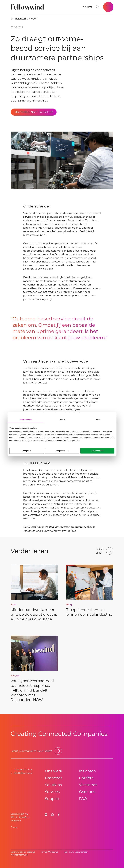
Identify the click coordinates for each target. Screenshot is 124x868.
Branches (54, 778)
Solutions (53, 785)
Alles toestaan (97, 451)
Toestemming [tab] (26, 419)
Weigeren (27, 451)
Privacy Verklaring (50, 852)
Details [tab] (62, 419)
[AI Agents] (87, 7)
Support (52, 799)
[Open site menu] (108, 7)
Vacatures (88, 785)
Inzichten (87, 771)
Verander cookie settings (23, 852)
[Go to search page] (98, 7)
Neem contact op (64, 531)
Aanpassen (62, 451)
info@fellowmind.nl (23, 773)
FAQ (83, 799)
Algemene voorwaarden (76, 852)
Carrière (86, 778)
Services (52, 792)
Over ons (87, 792)
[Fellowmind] (28, 7)
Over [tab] (98, 419)
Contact (15, 827)
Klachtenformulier (19, 855)
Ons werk (54, 771)
